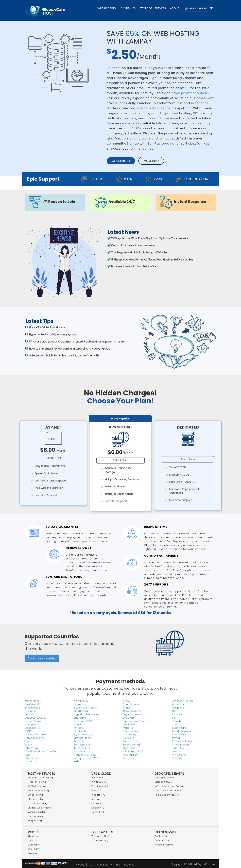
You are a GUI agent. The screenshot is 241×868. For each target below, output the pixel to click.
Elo (174, 718)
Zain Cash (129, 758)
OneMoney (130, 735)
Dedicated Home (164, 778)
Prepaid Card (131, 741)
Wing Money (180, 755)
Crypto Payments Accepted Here (133, 245)
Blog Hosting (35, 821)
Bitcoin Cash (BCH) (85, 708)
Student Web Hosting (39, 808)
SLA (118, 865)
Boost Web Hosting (38, 791)
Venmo (177, 751)
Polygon (79, 741)
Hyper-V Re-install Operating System (53, 335)
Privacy (80, 865)
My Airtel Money (83, 735)
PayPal (176, 738)
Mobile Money (131, 731)
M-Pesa (78, 728)
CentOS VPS (98, 812)
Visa (27, 755)
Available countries (42, 658)
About (175, 8)
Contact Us (161, 836)
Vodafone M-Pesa (85, 755)
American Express (183, 701)
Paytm (28, 741)
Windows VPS (99, 782)
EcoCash (128, 718)
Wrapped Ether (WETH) (87, 758)
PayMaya (129, 738)
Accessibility (104, 865)
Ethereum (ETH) (83, 721)
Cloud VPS (129, 8)
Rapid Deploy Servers (167, 795)
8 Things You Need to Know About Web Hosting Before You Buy (152, 260)
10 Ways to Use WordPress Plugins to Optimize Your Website (150, 238)
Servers (161, 8)
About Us (33, 836)
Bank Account (131, 704)
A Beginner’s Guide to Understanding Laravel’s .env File (64, 356)
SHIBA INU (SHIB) (132, 745)
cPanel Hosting (36, 799)
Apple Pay (80, 704)
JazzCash (129, 724)
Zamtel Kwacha (34, 761)
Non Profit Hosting (38, 803)
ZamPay (177, 758)
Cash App (178, 708)
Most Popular (120, 419)
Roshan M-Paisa (182, 741)
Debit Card (31, 714)
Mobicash (80, 731)
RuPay (28, 745)
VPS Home (97, 778)
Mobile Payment (182, 731)
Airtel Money (81, 701)
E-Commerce (36, 816)
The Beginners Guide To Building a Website (139, 253)
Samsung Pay (82, 745)
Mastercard (179, 728)
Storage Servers (164, 782)
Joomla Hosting (100, 840)
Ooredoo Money (35, 738)
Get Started (196, 8)
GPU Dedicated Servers (168, 791)
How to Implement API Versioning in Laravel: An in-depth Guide (70, 349)
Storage (146, 8)
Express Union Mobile (135, 721)
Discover (178, 714)
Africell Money (33, 701)
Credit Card (81, 711)
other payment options (190, 93)
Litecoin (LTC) (32, 728)
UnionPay (79, 751)
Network (32, 840)
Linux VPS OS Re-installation (47, 327)
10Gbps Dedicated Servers (169, 786)
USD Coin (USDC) (133, 751)
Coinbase (30, 711)
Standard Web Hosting (40, 778)
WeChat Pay (130, 755)
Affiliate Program (164, 845)
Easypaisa (80, 718)
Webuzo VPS (98, 795)
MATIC (28, 731)
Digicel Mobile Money (87, 714)
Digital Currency (133, 714)
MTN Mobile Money (36, 735)
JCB (175, 724)
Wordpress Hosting (102, 836)
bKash (127, 708)
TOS (91, 865)
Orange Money (83, 738)
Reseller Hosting (37, 782)
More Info (151, 161)
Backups (96, 791)
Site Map (129, 865)
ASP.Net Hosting (36, 786)
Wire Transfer (32, 758)
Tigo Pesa (178, 748)
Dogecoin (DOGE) (35, 718)
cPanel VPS (97, 803)
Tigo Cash (129, 748)
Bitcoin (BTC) (32, 708)
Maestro (128, 728)
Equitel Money (33, 721)
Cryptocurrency (132, 711)
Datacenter (34, 845)
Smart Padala (181, 745)
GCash (177, 721)
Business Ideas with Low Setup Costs (135, 266)
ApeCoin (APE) (33, 704)
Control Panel (162, 840)
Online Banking (181, 735)
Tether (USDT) (82, 748)
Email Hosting (35, 795)
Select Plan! (53, 458)
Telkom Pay (31, 748)
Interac (78, 724)
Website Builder (37, 812)
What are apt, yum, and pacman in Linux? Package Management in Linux (76, 342)
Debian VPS (98, 808)
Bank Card (179, 704)
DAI (174, 711)
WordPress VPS (100, 786)
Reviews (32, 853)
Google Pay (32, 724)
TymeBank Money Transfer (40, 751)
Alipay (127, 701)
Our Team (33, 849)
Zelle (77, 761)
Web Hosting (108, 8)
